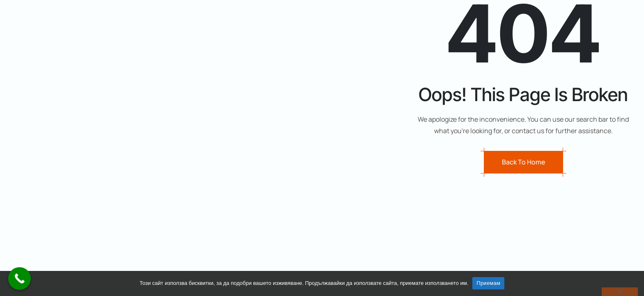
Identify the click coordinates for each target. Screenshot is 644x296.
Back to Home (523, 162)
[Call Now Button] (20, 279)
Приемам (488, 283)
